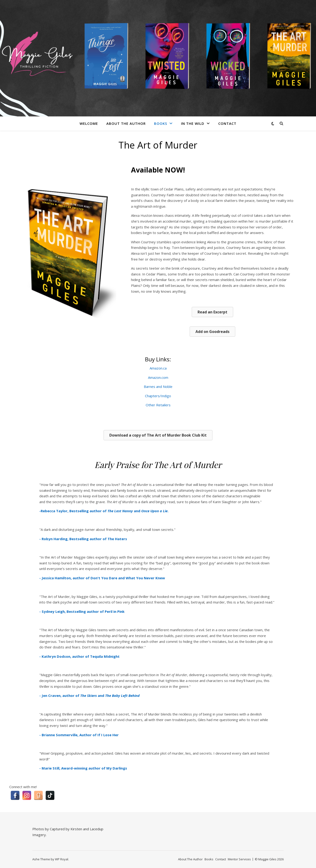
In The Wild (193, 123)
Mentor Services (239, 859)
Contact (227, 123)
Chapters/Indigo (158, 396)
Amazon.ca (158, 368)
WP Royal (62, 859)
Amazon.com (158, 377)
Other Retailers (158, 405)
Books (161, 123)
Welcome (89, 123)
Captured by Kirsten (66, 829)
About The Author (126, 123)
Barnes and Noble (158, 387)
